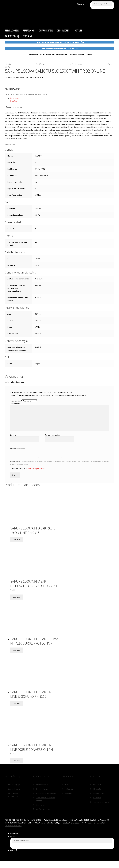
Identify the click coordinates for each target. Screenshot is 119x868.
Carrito (14, 850)
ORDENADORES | (64, 30)
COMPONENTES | (46, 30)
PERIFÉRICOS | (29, 30)
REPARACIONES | (12, 30)
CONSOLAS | (28, 36)
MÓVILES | (79, 30)
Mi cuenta (81, 4)
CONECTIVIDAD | (12, 36)
